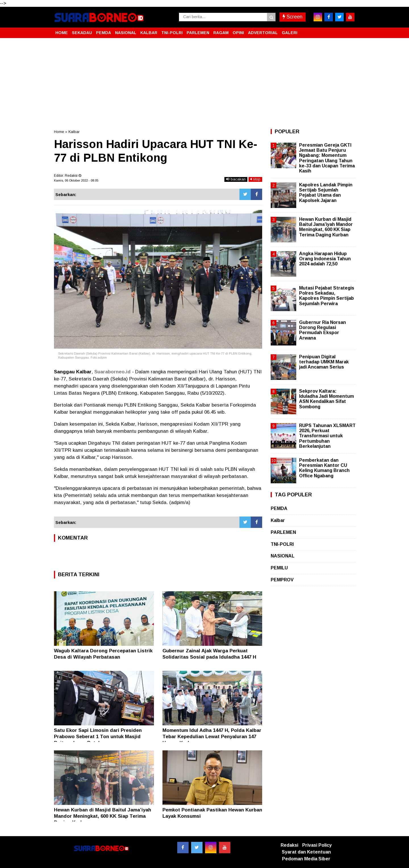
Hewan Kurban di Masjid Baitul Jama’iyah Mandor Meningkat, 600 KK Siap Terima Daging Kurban (103, 816)
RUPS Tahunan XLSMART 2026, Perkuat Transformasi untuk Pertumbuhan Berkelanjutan (327, 436)
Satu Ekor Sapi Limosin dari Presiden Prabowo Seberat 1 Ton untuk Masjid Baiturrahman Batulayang (98, 737)
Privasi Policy (317, 845)
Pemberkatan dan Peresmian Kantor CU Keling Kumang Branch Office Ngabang (324, 468)
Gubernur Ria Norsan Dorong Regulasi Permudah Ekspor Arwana (323, 330)
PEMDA (104, 33)
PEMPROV (282, 580)
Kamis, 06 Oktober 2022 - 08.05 (76, 180)
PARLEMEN (198, 33)
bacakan (236, 179)
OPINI (238, 33)
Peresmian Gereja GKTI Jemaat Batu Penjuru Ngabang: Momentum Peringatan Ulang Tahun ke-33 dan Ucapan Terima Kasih (327, 158)
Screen (293, 17)
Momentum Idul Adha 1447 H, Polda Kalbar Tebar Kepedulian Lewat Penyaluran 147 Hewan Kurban (212, 737)
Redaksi (289, 845)
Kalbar (74, 132)
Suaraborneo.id (112, 372)
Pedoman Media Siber (306, 859)
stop (255, 179)
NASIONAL (126, 33)
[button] (349, 30)
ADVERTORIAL (263, 33)
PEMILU (279, 568)
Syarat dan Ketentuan (306, 852)
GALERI (290, 33)
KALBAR (149, 33)
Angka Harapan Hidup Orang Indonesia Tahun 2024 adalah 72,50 (325, 259)
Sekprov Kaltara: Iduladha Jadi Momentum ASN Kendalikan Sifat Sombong (326, 399)
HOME (62, 33)
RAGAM (221, 33)
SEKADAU (82, 33)
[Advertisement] (204, 84)
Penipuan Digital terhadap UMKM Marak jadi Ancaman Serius (324, 362)
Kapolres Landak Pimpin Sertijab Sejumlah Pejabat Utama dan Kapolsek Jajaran (326, 193)
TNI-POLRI (172, 33)
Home (59, 132)
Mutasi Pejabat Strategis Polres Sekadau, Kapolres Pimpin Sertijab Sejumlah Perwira (327, 296)
